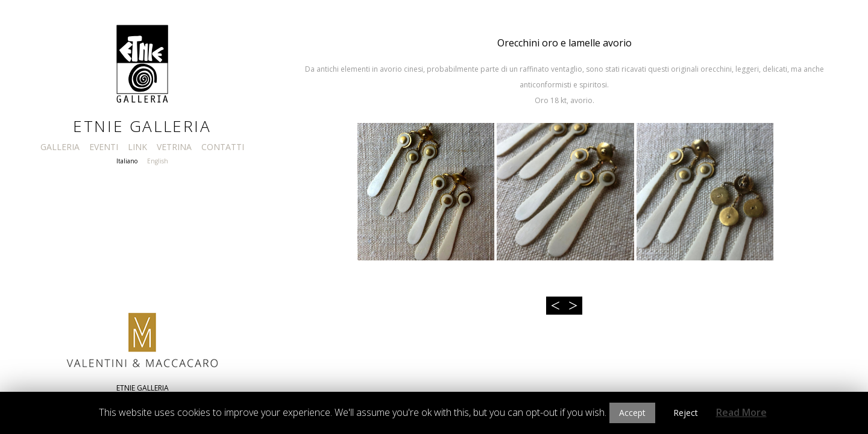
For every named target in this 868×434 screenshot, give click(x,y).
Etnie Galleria (142, 126)
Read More (741, 412)
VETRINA (174, 147)
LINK (137, 147)
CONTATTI (223, 147)
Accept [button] (632, 413)
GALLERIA (60, 147)
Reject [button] (686, 413)
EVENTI (104, 147)
